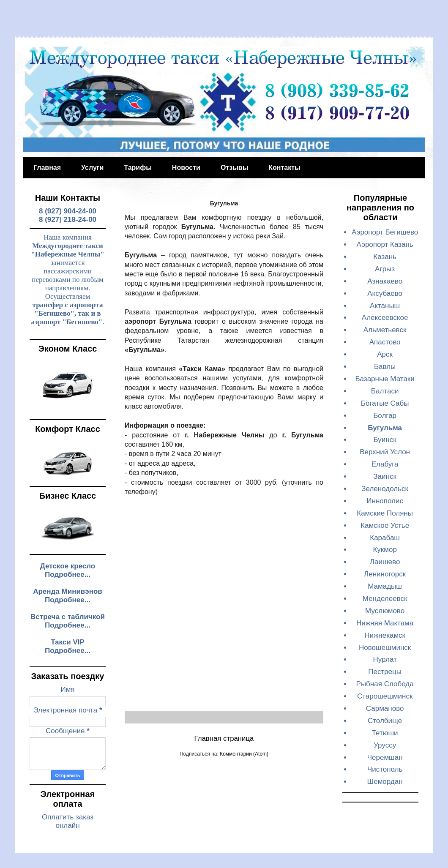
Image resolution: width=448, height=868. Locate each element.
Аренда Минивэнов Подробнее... (68, 596)
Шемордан (385, 782)
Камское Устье (385, 525)
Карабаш (385, 538)
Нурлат (385, 659)
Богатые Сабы (385, 403)
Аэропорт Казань (385, 244)
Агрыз (385, 269)
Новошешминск (385, 648)
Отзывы (234, 168)
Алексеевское (385, 318)
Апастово (385, 342)
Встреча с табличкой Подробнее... (68, 621)
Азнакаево (385, 281)
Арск (385, 354)
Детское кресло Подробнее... (68, 570)
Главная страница (224, 738)
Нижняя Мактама (385, 623)
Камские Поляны (385, 513)
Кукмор (385, 550)
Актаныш (385, 306)
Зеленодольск (385, 489)
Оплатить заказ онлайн (68, 821)
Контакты (284, 168)
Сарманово (385, 708)
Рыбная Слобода (385, 684)
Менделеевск (385, 599)
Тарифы (138, 168)
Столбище (385, 721)
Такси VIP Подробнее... (68, 646)
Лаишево (385, 562)
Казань (385, 257)
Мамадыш (385, 586)
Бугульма (385, 428)
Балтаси (385, 391)
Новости (186, 168)
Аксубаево (385, 293)
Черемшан (385, 757)
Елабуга (385, 464)
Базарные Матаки (385, 379)
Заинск (385, 476)
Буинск (385, 440)
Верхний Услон (385, 452)
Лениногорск (385, 574)
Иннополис (385, 501)
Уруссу (385, 745)
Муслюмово (385, 611)
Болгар (385, 416)
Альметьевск (385, 330)
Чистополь (385, 769)
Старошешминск (385, 696)
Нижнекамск (385, 635)
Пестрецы (385, 672)
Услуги (92, 168)
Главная (47, 168)
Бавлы (385, 367)
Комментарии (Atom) (244, 754)
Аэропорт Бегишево (385, 232)
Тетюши (385, 733)
